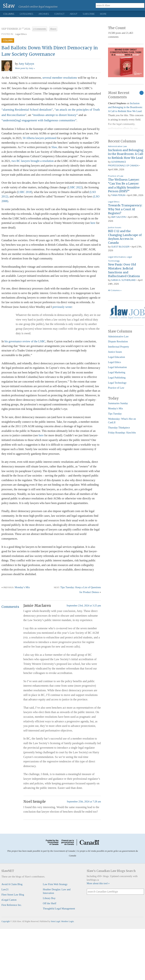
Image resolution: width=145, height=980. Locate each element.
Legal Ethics (21, 34)
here (93, 223)
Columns (9, 14)
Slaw (9, 6)
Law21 (5, 889)
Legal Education (117, 357)
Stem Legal (56, 921)
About (74, 14)
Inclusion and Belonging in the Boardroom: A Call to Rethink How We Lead (125, 107)
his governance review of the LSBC (25, 341)
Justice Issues (115, 227)
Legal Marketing (117, 372)
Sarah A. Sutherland (123, 280)
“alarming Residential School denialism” (27, 110)
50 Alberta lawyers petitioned (40, 138)
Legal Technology (117, 383)
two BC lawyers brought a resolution (33, 161)
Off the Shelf (50, 903)
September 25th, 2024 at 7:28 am (84, 802)
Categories (26, 14)
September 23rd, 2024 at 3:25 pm (84, 606)
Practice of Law (116, 176)
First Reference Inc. (12, 905)
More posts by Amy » (25, 68)
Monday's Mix (116, 408)
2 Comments (40, 29)
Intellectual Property (119, 347)
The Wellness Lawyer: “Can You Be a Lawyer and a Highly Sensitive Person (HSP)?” (124, 185)
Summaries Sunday (118, 403)
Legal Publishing (117, 378)
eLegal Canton (9, 900)
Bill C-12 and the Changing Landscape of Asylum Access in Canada (125, 237)
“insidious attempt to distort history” (55, 115)
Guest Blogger (120, 247)
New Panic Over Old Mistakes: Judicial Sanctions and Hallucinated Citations (124, 270)
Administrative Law (117, 146)
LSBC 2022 (75, 187)
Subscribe (89, 14)
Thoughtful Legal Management (59, 909)
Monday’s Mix (22, 587)
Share (53, 29)
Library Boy (49, 898)
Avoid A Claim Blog (12, 884)
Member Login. (68, 921)
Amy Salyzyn (26, 64)
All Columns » (115, 290)
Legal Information (117, 257)
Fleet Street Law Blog (13, 895)
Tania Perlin (118, 195)
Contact (59, 14)
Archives (44, 14)
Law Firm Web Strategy (55, 884)
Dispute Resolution (118, 341)
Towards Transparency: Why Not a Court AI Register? (125, 209)
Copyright (6, 921)
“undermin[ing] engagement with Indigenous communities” (39, 120)
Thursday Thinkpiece (119, 428)
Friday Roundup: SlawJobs (122, 433)
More (103, 14)
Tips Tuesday (115, 414)
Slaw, (55, 147)
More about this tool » (98, 883)
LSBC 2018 (25, 192)
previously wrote (62, 307)
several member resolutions (60, 78)
